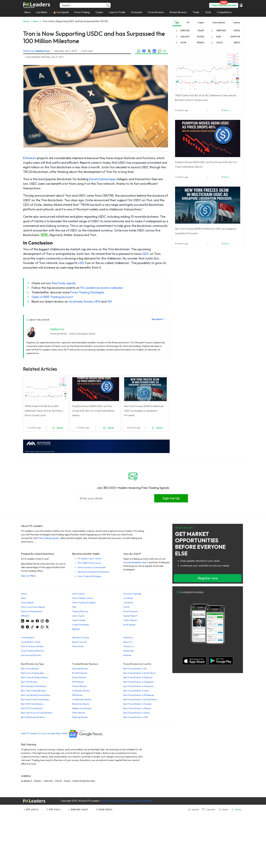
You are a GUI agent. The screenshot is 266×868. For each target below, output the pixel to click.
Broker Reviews (178, 12)
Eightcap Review (80, 717)
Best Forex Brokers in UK (135, 669)
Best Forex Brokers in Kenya (137, 713)
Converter (128, 603)
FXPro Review (79, 713)
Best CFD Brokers (29, 682)
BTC (28, 809)
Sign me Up (171, 498)
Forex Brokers (156, 12)
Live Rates (42, 12)
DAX (219, 37)
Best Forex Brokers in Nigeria (137, 708)
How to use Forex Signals (33, 607)
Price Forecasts (131, 611)
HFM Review (78, 682)
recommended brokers (136, 562)
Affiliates (25, 616)
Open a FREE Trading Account (52, 297)
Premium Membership (32, 611)
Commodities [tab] (219, 22)
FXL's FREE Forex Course (89, 563)
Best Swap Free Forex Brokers (35, 699)
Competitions (224, 12)
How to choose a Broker (32, 646)
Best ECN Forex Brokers (32, 704)
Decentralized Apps (102, 179)
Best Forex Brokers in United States (140, 699)
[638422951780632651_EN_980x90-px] (96, 446)
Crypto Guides (79, 620)
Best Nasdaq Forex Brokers (34, 686)
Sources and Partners (31, 655)
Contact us (129, 646)
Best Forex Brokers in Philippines (139, 695)
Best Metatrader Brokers (33, 717)
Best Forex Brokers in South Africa (139, 673)
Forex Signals (27, 603)
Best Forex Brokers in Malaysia (138, 677)
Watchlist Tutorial (80, 638)
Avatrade (76, 301)
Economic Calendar (132, 594)
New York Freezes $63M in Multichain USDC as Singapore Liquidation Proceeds (144, 411)
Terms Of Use (108, 801)
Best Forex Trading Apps (33, 673)
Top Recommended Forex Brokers (93, 572)
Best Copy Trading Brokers (34, 691)
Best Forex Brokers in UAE (136, 717)
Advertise (128, 638)
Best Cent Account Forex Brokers (37, 713)
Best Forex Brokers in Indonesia (138, 686)
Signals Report (130, 616)
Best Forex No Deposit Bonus (35, 677)
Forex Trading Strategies (87, 292)
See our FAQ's (28, 576)
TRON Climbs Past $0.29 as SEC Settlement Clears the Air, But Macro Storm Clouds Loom (44, 411)
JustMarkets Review (82, 699)
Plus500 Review (80, 673)
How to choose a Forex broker (92, 567)
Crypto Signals (130, 620)
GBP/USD (221, 30)
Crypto (99, 12)
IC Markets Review (81, 691)
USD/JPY (185, 37)
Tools (208, 12)
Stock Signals (130, 625)
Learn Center (78, 594)
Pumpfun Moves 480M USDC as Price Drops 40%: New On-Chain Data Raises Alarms (93, 411)
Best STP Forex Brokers (32, 708)
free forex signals (64, 283)
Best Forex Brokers (30, 669)
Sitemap (127, 655)
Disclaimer (137, 801)
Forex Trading (82, 12)
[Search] (85, 5)
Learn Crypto (78, 616)
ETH (44, 235)
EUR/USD (185, 30)
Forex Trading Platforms (33, 651)
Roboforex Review (81, 704)
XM (109, 301)
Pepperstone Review (82, 708)
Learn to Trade (117, 12)
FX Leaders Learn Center (89, 559)
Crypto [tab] (201, 22)
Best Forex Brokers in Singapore (139, 682)
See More (159, 319)
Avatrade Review (80, 669)
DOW (183, 42)
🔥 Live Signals (61, 12)
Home (24, 594)
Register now (208, 578)
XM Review (77, 695)
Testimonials (78, 646)
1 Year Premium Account (224, 5)
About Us (128, 642)
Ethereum (30, 158)
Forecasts (137, 12)
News (27, 12)
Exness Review (79, 677)
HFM (97, 301)
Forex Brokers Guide (31, 642)
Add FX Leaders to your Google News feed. (62, 733)
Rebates (76, 629)
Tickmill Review (79, 686)
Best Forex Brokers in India (136, 691)
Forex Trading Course (82, 598)
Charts (127, 607)
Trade (196, 12)
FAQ (74, 607)
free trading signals (48, 538)
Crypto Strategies (81, 625)
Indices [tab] (237, 22)
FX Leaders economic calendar (102, 288)
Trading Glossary (80, 611)
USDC (145, 254)
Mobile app (129, 651)
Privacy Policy (123, 801)
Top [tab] (177, 22)
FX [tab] (188, 22)
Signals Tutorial (79, 642)
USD (81, 263)
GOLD (220, 42)
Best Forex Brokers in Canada (137, 704)
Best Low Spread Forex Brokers (36, 695)
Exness (88, 301)
